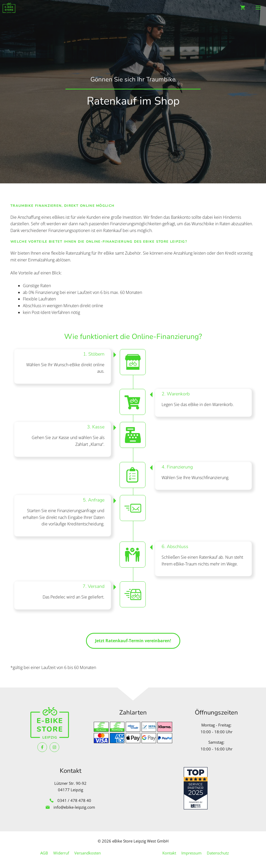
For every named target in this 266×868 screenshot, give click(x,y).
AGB (44, 853)
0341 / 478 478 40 (74, 800)
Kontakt (169, 853)
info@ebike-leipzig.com (74, 807)
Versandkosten (88, 853)
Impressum (191, 853)
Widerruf (61, 853)
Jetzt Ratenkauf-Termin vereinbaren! (133, 641)
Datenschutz (218, 853)
